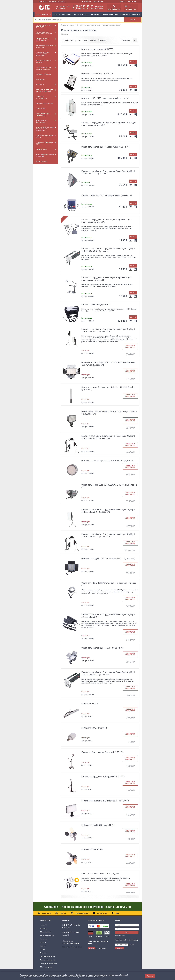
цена (66, 40)
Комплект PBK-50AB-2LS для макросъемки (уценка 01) (107, 196)
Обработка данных (47, 967)
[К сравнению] (135, 65)
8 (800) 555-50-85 (83, 6)
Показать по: (126, 40)
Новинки (57, 14)
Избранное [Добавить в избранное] (87, 1)
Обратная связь (68, 941)
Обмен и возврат (46, 932)
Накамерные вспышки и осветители (45, 46)
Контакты (136, 14)
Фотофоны (40, 85)
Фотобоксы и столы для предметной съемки (44, 91)
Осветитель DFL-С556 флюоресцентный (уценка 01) (105, 98)
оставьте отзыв (102, 948)
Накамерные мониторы (44, 103)
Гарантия (43, 953)
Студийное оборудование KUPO (45, 143)
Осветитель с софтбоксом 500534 (97, 74)
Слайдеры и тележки (43, 74)
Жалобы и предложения (71, 943)
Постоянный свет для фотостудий (44, 26)
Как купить (44, 939)
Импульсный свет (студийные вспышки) (44, 33)
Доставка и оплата (81, 14)
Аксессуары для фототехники (42, 121)
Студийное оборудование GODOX (45, 137)
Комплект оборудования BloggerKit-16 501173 (103, 777)
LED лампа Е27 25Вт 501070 (94, 728)
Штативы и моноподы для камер (44, 62)
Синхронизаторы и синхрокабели (43, 40)
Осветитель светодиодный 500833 (97, 49)
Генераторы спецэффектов (41, 97)
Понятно (150, 976)
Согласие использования (48, 964)
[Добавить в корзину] (133, 62)
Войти (122, 2)
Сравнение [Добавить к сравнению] (99, 1)
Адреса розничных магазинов (72, 947)
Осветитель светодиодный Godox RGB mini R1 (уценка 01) (108, 461)
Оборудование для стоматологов (43, 115)
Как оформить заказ (47, 936)
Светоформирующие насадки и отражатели (44, 68)
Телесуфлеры (41, 109)
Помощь (43, 943)
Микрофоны (40, 79)
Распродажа (67, 14)
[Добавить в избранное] (131, 65)
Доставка (43, 929)
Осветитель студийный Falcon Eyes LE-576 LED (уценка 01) (108, 559)
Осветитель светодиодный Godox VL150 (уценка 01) (105, 147)
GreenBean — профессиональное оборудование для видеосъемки (87, 907)
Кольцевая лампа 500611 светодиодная (100, 874)
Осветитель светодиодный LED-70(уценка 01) (102, 648)
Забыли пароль (120, 935)
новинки (93, 40)
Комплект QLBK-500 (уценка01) (96, 305)
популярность (83, 40)
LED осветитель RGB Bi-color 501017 (98, 825)
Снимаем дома (41, 149)
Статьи (42, 950)
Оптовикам (95, 14)
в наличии (103, 40)
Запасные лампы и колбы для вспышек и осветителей (45, 129)
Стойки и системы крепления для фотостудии (42, 54)
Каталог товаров (43, 14)
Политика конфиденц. (48, 960)
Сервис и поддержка (110, 14)
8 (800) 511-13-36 (83, 9)
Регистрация (131, 2)
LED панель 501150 (90, 704)
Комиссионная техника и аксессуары (45, 155)
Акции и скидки (41, 161)
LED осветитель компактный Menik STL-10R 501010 (105, 801)
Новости (43, 946)
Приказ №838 (125, 14)
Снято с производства (47, 957)
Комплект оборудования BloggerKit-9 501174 (102, 752)
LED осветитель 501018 (92, 849)
